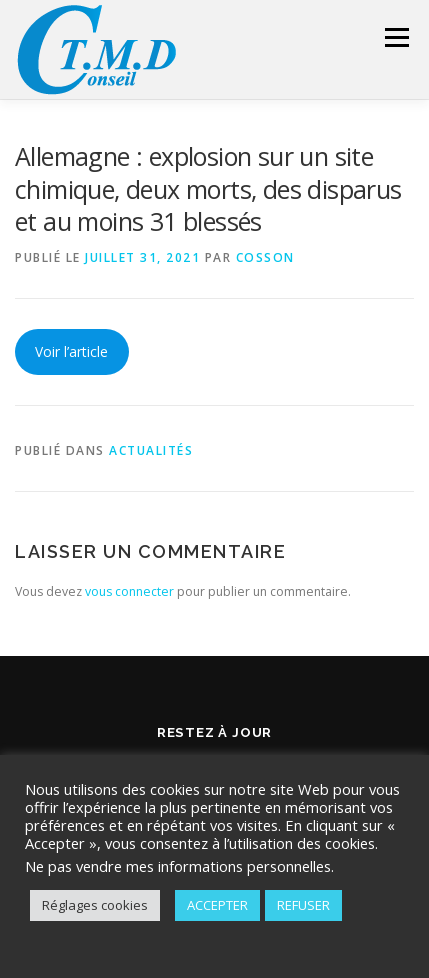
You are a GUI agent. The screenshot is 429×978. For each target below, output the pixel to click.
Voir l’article (71, 351)
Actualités (151, 450)
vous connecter (129, 591)
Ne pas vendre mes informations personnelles (178, 866)
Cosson (265, 257)
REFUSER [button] (303, 905)
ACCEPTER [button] (217, 905)
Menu (395, 37)
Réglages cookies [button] (95, 905)
